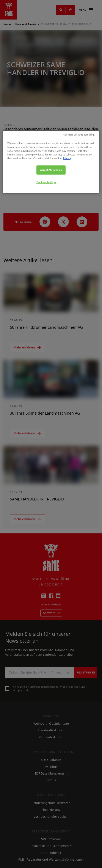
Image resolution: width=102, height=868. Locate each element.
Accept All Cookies (51, 234)
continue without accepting (79, 199)
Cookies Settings (46, 246)
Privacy (67, 222)
